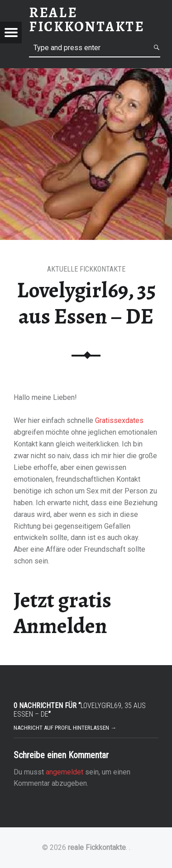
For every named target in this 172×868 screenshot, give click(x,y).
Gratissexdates (119, 420)
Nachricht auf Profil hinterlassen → (65, 728)
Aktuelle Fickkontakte (86, 269)
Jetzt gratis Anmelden (62, 613)
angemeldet (64, 772)
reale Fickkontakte (97, 847)
